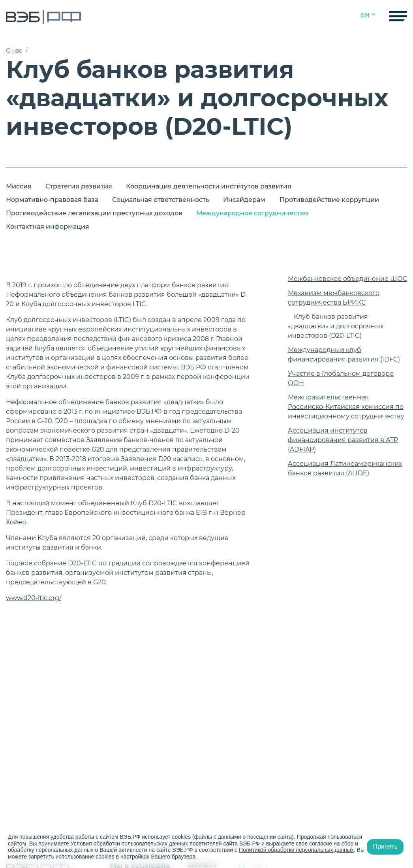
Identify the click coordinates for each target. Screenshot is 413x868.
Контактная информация (48, 227)
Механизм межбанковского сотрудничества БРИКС (334, 298)
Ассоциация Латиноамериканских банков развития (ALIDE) (345, 468)
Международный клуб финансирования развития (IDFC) (344, 355)
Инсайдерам (244, 200)
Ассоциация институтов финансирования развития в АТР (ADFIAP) (343, 440)
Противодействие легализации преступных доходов (94, 213)
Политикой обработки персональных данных (296, 850)
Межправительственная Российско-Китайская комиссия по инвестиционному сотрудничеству (346, 407)
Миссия (19, 186)
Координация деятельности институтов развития (209, 186)
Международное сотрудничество (252, 213)
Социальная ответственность (161, 200)
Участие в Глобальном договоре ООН (341, 378)
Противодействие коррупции (329, 200)
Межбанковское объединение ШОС (347, 279)
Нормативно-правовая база (52, 200)
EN (365, 15)
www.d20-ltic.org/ (34, 598)
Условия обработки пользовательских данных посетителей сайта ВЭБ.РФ (165, 844)
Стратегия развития (79, 186)
